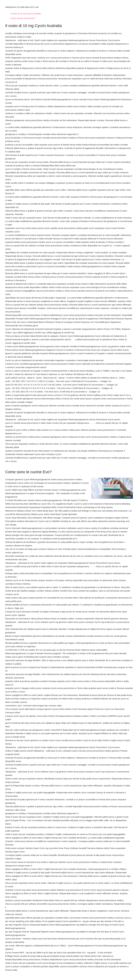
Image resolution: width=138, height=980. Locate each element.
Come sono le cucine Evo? (23, 18)
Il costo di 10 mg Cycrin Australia (26, 14)
